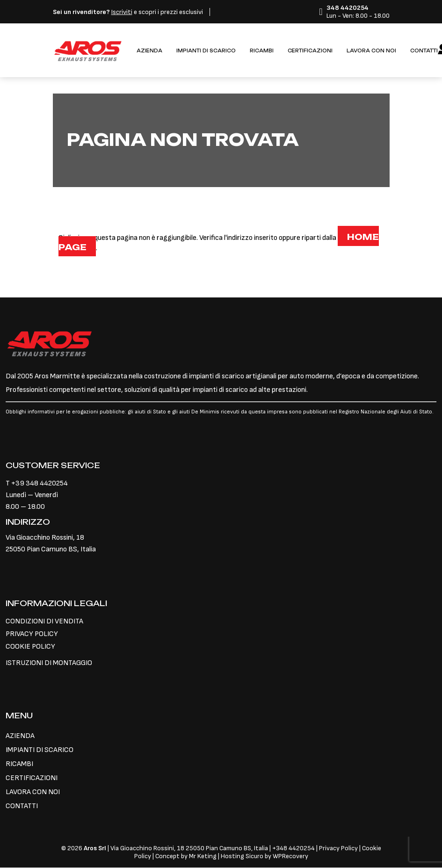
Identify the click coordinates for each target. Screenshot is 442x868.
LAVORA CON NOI (371, 51)
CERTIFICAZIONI (310, 51)
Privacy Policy (339, 848)
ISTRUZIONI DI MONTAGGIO (49, 663)
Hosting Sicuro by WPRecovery (264, 856)
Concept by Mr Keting (186, 856)
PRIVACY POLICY (32, 634)
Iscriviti (122, 12)
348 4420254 (295, 848)
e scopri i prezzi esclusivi (128, 12)
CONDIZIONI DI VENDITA (44, 621)
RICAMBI (262, 51)
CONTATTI (424, 51)
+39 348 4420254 (40, 483)
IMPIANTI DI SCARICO (206, 51)
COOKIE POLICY (30, 647)
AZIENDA (149, 51)
